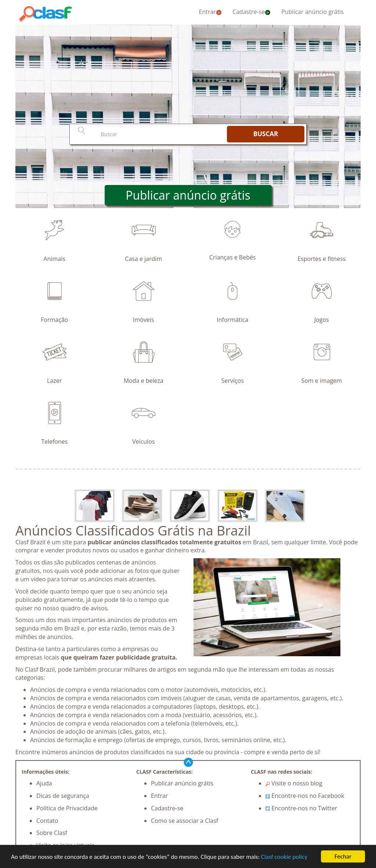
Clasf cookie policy (284, 857)
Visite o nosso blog (294, 783)
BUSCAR (266, 134)
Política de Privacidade (67, 808)
